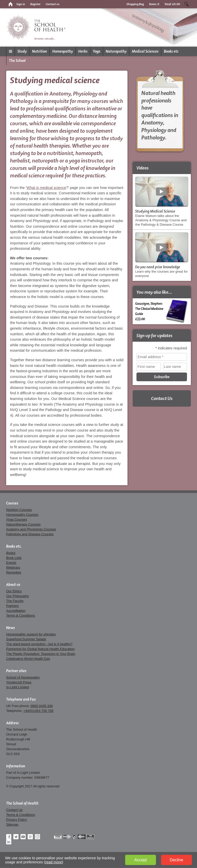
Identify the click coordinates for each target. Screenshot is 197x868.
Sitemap (12, 824)
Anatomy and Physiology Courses (31, 529)
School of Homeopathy (23, 677)
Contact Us (162, 398)
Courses (12, 503)
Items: (154, 4)
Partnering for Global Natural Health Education (40, 649)
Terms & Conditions (21, 616)
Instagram (37, 837)
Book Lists (14, 558)
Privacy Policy (17, 820)
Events (11, 563)
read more (54, 862)
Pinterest (30, 837)
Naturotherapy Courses (23, 524)
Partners (12, 606)
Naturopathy (116, 51)
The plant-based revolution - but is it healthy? (39, 644)
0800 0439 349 (42, 706)
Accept (141, 860)
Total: (172, 4)
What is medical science (46, 188)
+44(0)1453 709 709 (38, 711)
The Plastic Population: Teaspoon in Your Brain (41, 654)
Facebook (9, 837)
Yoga (97, 51)
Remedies (14, 572)
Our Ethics (14, 591)
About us (13, 585)
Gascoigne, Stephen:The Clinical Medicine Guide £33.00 (162, 311)
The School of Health (22, 803)
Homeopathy (63, 51)
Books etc (171, 51)
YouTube (23, 837)
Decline (177, 860)
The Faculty (15, 601)
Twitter (16, 837)
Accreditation (16, 611)
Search (186, 4)
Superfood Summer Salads (26, 639)
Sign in (21, 4)
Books (11, 553)
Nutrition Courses (19, 510)
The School (17, 61)
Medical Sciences (145, 51)
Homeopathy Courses (22, 515)
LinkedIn (9, 842)
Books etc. (14, 546)
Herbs (83, 51)
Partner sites (16, 671)
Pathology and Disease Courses (30, 534)
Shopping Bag (135, 4)
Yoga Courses (17, 519)
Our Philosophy (18, 596)
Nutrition (40, 51)
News (11, 628)
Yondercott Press (19, 682)
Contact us (53, 4)
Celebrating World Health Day (28, 659)
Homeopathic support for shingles (31, 634)
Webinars (13, 567)
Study (22, 51)
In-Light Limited (18, 687)
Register (35, 4)
